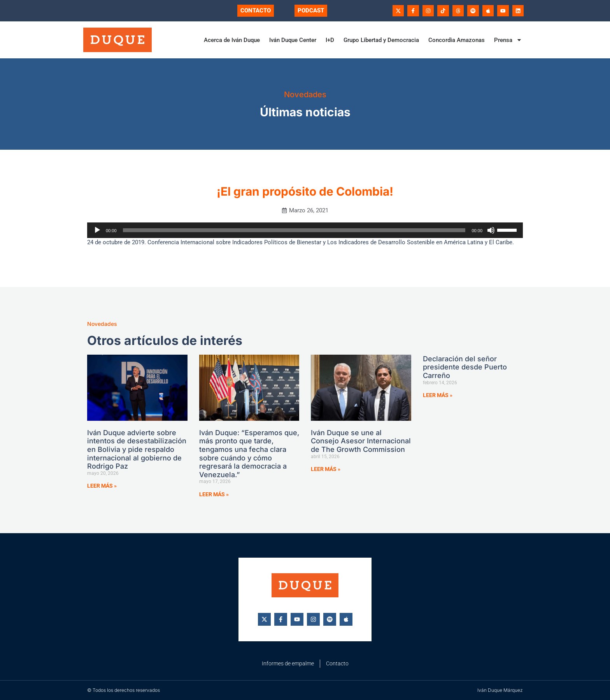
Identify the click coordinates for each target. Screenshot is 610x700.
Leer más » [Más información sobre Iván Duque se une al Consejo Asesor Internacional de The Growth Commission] (326, 469)
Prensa (508, 40)
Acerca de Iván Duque (232, 40)
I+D (330, 40)
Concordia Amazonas (457, 40)
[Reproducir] (97, 230)
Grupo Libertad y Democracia (381, 40)
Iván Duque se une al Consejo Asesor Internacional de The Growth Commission (361, 441)
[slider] (294, 230)
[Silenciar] (491, 230)
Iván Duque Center (293, 40)
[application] (305, 230)
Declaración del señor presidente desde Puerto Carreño (465, 367)
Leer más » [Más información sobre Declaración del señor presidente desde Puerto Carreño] (438, 395)
